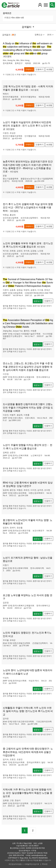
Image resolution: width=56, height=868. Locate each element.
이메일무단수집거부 (32, 864)
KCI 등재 (7, 56)
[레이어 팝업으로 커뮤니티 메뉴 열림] (46, 5)
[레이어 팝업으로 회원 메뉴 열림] (40, 5)
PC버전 (45, 864)
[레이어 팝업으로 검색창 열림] (52, 5)
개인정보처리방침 (15, 864)
